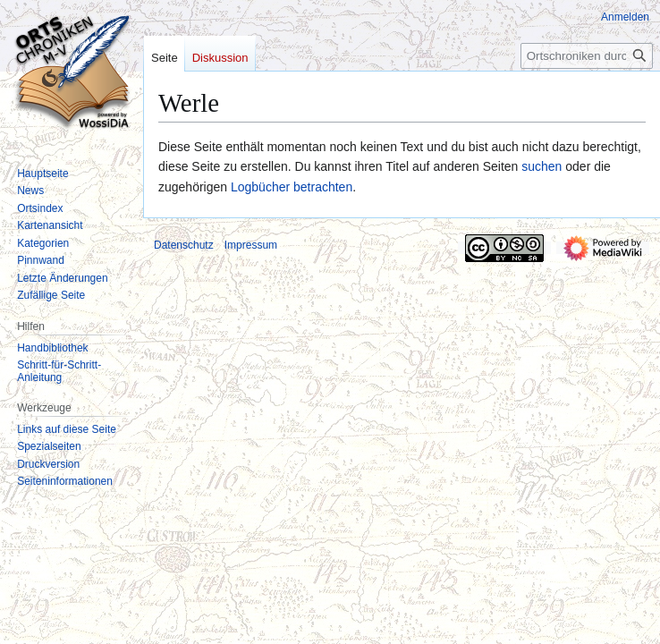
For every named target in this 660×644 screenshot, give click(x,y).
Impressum (251, 245)
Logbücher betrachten (292, 187)
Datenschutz (184, 245)
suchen (542, 166)
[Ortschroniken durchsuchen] (587, 56)
